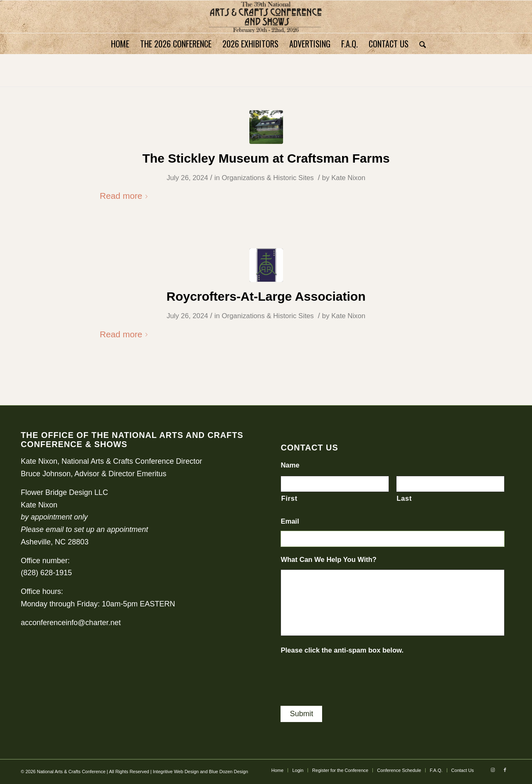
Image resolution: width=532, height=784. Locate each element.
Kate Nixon (348, 178)
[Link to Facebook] (505, 770)
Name (290, 465)
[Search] (420, 44)
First (289, 498)
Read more (125, 196)
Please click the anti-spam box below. (342, 650)
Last (404, 498)
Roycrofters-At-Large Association (266, 296)
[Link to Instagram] (493, 770)
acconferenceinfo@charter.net (71, 623)
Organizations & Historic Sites (268, 178)
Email (290, 521)
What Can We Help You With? (329, 560)
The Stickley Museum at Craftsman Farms (266, 158)
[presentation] (344, 676)
